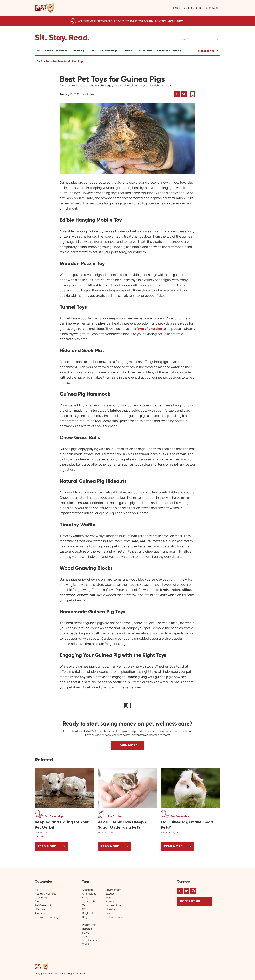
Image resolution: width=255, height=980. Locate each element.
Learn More (127, 745)
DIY (84, 909)
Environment (114, 890)
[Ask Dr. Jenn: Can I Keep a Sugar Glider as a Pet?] (127, 825)
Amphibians (89, 894)
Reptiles (87, 929)
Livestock (111, 909)
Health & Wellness (56, 51)
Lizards (110, 913)
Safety (86, 933)
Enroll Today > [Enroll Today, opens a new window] (176, 21)
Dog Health (89, 913)
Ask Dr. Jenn (144, 51)
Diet (91, 51)
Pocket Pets (89, 925)
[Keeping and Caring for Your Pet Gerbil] (64, 825)
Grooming (78, 51)
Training (87, 944)
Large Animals (114, 905)
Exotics (110, 894)
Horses (110, 901)
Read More (53, 847)
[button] (45, 8)
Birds (85, 898)
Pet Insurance (114, 917)
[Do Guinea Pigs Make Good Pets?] (191, 825)
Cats (85, 905)
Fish (108, 898)
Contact (212, 8)
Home (38, 61)
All (39, 51)
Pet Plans (173, 8)
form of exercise (149, 329)
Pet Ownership (108, 51)
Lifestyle (127, 51)
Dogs (85, 917)
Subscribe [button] (193, 8)
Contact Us (190, 901)
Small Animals (91, 940)
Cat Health (88, 901)
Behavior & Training (169, 51)
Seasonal (88, 936)
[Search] (201, 39)
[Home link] (60, 967)
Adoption (87, 890)
